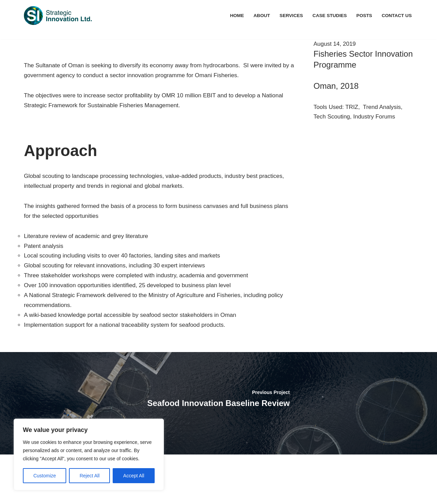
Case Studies (329, 16)
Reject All (89, 476)
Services (291, 16)
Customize (45, 476)
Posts (364, 16)
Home (237, 16)
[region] (89, 454)
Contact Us (397, 16)
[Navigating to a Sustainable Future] (58, 16)
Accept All (134, 476)
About (262, 16)
